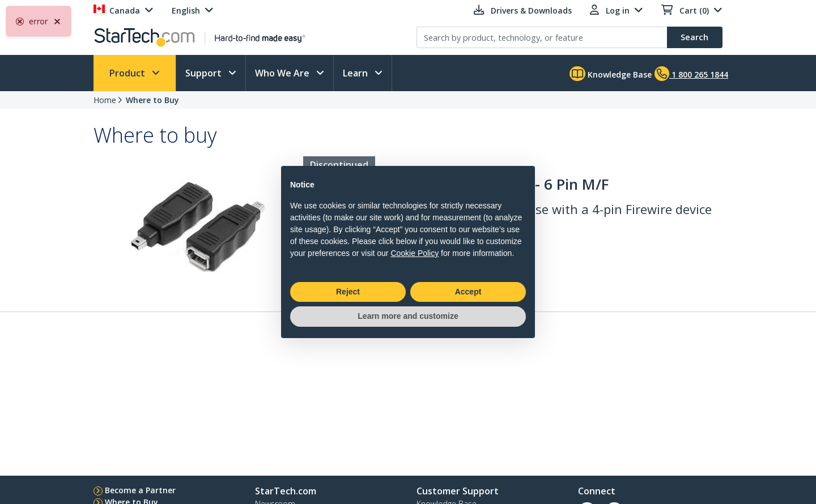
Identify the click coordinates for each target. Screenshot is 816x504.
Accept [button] (468, 292)
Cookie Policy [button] (415, 253)
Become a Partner (140, 490)
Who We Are (283, 73)
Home (105, 100)
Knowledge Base (611, 74)
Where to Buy (152, 100)
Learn (356, 73)
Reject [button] (348, 292)
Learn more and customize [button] (408, 316)
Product (128, 73)
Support (205, 73)
